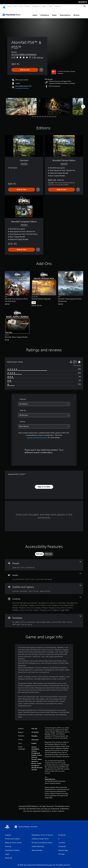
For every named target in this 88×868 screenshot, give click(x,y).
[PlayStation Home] (4, 6)
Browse (77, 13)
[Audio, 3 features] (44, 575)
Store (50, 6)
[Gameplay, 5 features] (44, 618)
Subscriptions (65, 13)
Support (57, 6)
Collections (45, 13)
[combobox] (44, 402)
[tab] (39, 552)
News (44, 6)
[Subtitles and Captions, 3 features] (44, 586)
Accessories (36, 6)
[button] (22, 86)
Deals (54, 13)
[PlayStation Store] (12, 12)
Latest (35, 13)
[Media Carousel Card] (21, 104)
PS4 (21, 6)
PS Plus (27, 6)
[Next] (83, 104)
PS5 (15, 6)
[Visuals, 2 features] (44, 563)
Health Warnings (50, 777)
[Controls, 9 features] (44, 602)
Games (9, 6)
